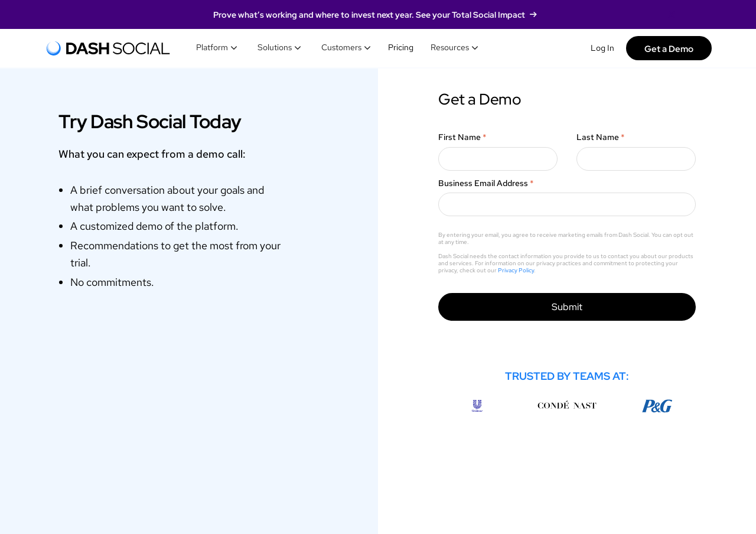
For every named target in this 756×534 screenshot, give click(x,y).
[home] (108, 48)
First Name (462, 137)
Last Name (601, 137)
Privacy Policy (516, 270)
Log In (602, 48)
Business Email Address (486, 183)
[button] (217, 48)
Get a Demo (669, 49)
